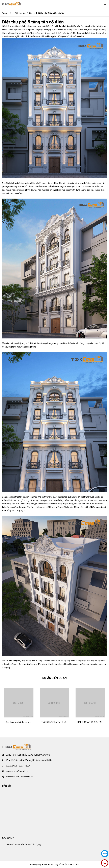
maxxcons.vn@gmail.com (17, 771)
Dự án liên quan (54, 678)
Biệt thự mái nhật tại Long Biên (20, 722)
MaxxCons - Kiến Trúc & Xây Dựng (24, 844)
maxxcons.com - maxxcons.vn (19, 777)
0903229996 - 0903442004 (18, 766)
